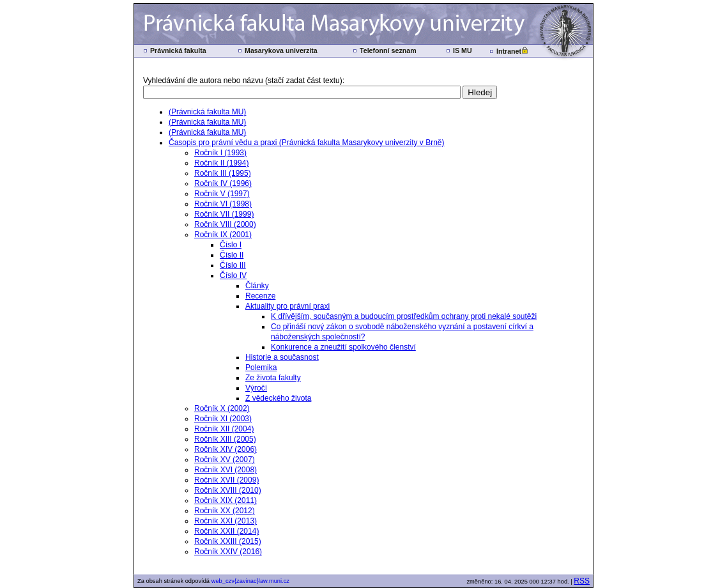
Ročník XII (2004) (224, 429)
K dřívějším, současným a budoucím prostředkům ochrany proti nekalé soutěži (404, 316)
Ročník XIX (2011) (226, 500)
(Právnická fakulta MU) (207, 112)
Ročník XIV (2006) (226, 449)
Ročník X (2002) (222, 408)
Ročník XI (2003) (223, 419)
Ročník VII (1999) (224, 214)
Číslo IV (233, 275)
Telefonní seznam (388, 50)
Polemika (261, 367)
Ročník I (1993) (220, 153)
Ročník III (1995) (223, 173)
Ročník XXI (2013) (226, 521)
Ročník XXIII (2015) (228, 541)
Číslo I (231, 245)
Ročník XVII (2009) (226, 480)
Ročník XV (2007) (225, 460)
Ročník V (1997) (222, 194)
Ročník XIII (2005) (225, 439)
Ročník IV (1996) (223, 183)
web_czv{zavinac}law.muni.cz (250, 581)
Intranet (509, 51)
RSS (582, 581)
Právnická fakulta (178, 50)
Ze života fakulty (273, 378)
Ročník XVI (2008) (226, 470)
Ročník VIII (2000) (225, 224)
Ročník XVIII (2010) (228, 490)
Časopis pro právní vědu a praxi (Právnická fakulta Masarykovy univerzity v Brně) (307, 143)
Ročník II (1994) (221, 163)
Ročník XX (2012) (225, 511)
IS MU (463, 50)
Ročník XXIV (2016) (228, 552)
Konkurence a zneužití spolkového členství (343, 347)
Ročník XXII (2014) (226, 531)
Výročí (256, 388)
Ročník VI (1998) (223, 204)
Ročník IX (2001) (223, 235)
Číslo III (233, 265)
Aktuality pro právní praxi (287, 306)
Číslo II (232, 255)
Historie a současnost (282, 357)
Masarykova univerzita (281, 50)
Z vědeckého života (278, 398)
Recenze (260, 296)
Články (257, 286)
